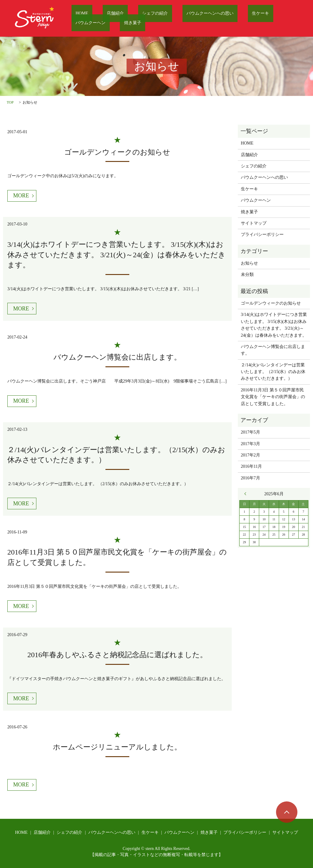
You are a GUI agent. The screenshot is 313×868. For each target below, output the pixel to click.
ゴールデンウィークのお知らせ (117, 152)
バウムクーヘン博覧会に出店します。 (117, 357)
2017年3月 (250, 444)
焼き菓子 (80, 23)
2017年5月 (250, 432)
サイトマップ (254, 223)
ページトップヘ (287, 812)
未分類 (247, 275)
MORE (21, 196)
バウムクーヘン (257, 14)
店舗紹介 (103, 14)
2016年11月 (251, 466)
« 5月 (247, 494)
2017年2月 (250, 455)
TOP (10, 102)
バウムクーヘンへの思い (181, 14)
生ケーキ (223, 14)
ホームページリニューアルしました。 (117, 747)
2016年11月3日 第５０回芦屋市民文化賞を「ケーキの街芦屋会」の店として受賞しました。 (273, 397)
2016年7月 (250, 478)
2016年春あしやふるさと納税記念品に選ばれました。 (117, 655)
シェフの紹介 (134, 14)
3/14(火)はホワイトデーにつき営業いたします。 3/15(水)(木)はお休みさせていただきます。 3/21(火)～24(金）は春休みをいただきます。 (116, 255)
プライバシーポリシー (262, 234)
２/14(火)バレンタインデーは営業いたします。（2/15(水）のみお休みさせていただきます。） (273, 372)
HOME (78, 14)
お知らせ (249, 263)
